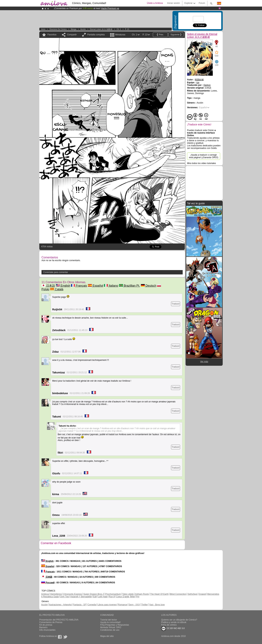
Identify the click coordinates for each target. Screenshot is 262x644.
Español (96, 286)
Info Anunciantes (47, 630)
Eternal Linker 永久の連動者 (101, 29)
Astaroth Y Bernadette (81, 597)
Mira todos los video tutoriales (202, 163)
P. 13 (127, 29)
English (63, 286)
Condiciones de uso (110, 630)
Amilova (45, 594)
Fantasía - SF (80, 605)
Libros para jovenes (107, 605)
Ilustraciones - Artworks (60, 605)
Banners (43, 627)
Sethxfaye (192, 594)
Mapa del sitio (107, 636)
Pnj (138, 597)
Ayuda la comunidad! (110, 622)
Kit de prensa (46, 625)
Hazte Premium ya (110, 8)
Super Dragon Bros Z (94, 594)
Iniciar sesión (174, 3)
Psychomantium (113, 594)
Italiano (111, 286)
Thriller (144, 605)
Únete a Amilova (155, 3)
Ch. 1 (119, 29)
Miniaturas (120, 35)
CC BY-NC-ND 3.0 (173, 629)
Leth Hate (103, 597)
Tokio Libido (128, 594)
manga (74, 29)
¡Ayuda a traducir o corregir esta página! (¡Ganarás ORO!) (204, 156)
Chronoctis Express (73, 594)
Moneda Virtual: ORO (111, 627)
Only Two (65, 597)
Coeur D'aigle (123, 597)
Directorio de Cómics (58, 29)
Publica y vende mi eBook (174, 622)
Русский (48, 583)
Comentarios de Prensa (51, 622)
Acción (83, 29)
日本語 (48, 286)
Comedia (92, 605)
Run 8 (112, 597)
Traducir (176, 304)
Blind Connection (178, 594)
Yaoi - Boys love (157, 605)
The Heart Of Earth (159, 594)
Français (79, 286)
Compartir (72, 35)
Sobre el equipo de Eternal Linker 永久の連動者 (202, 36)
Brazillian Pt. (129, 286)
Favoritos (52, 35)
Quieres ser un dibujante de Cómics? (179, 620)
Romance (123, 605)
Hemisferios (56, 594)
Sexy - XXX (134, 605)
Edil (95, 597)
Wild (133, 597)
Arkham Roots (142, 594)
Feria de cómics (169, 625)
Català (57, 289)
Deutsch (149, 286)
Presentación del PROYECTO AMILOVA (59, 620)
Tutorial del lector (109, 620)
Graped (202, 594)
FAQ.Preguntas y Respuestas (115, 625)
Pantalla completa (96, 35)
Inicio (43, 29)
